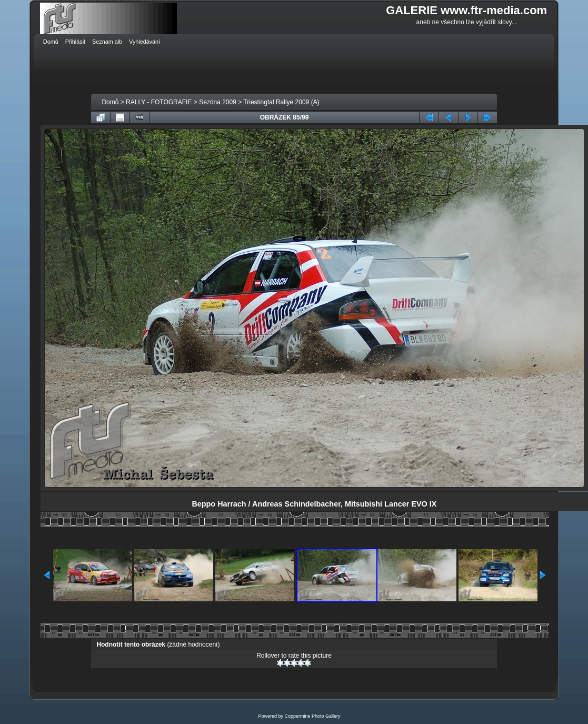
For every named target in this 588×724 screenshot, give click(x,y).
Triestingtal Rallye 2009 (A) (281, 102)
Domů (110, 102)
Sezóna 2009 (218, 102)
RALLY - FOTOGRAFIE (159, 102)
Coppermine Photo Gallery (312, 716)
